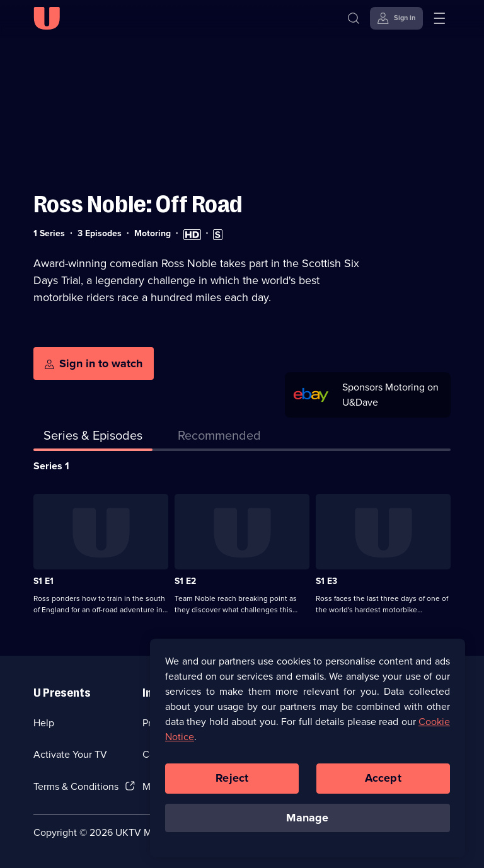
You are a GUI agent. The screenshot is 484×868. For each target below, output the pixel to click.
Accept (383, 782)
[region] (308, 752)
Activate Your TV (70, 754)
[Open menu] (439, 18)
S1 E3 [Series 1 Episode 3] (326, 581)
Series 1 (51, 466)
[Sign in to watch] (94, 363)
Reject (232, 782)
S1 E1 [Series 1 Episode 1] (43, 581)
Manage (307, 822)
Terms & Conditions (76, 786)
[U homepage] (47, 18)
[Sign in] (396, 18)
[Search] (356, 18)
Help (44, 723)
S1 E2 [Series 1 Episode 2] (185, 581)
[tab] (219, 438)
